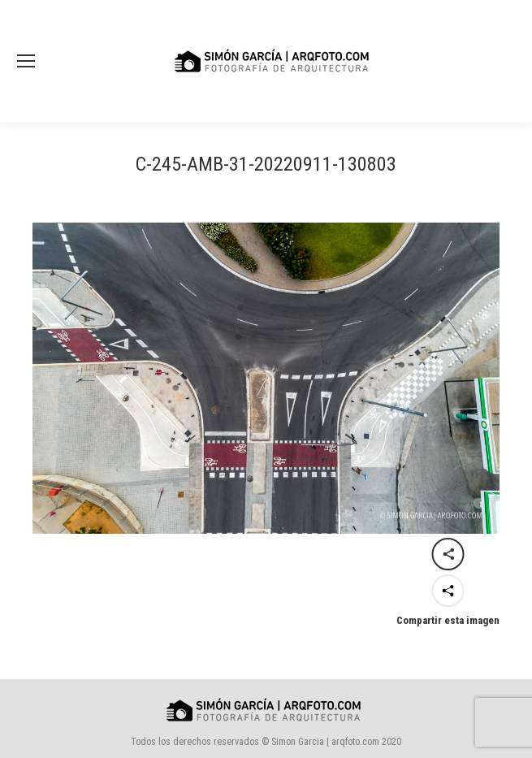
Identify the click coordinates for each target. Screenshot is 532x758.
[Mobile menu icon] (26, 61)
